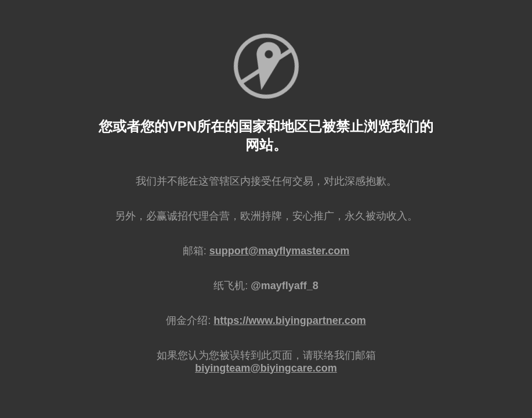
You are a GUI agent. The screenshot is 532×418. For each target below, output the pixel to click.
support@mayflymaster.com (280, 251)
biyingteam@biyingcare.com (266, 368)
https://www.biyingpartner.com (289, 320)
